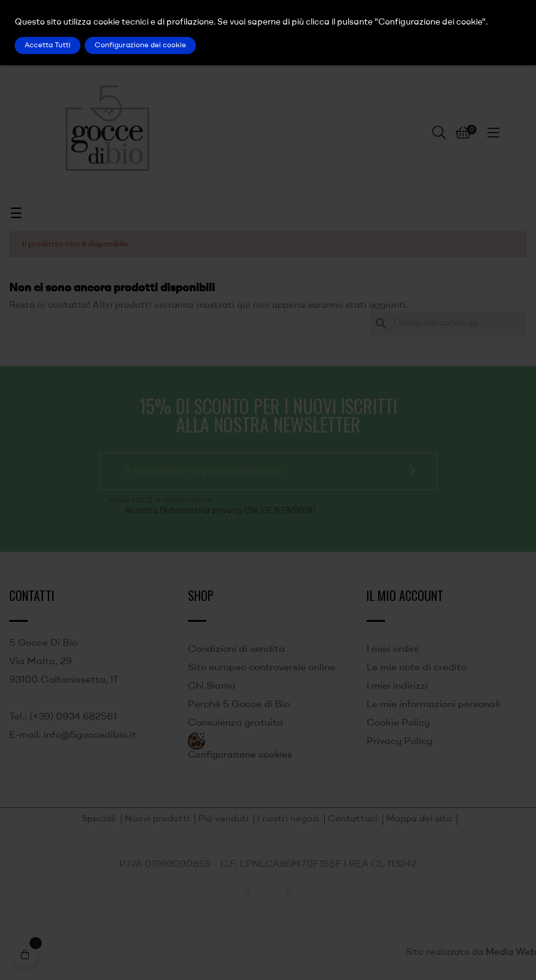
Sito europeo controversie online (262, 668)
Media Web (511, 953)
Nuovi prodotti (157, 819)
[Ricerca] (448, 323)
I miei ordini (393, 649)
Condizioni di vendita (236, 649)
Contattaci (353, 819)
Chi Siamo (212, 686)
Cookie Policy (398, 723)
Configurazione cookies (240, 755)
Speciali (99, 819)
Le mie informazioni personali (433, 705)
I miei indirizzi (397, 686)
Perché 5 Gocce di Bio (239, 705)
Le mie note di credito (417, 668)
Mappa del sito (419, 819)
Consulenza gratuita (235, 723)
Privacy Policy (399, 742)
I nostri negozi (288, 819)
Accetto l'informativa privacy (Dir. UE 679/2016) (220, 511)
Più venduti (223, 819)
